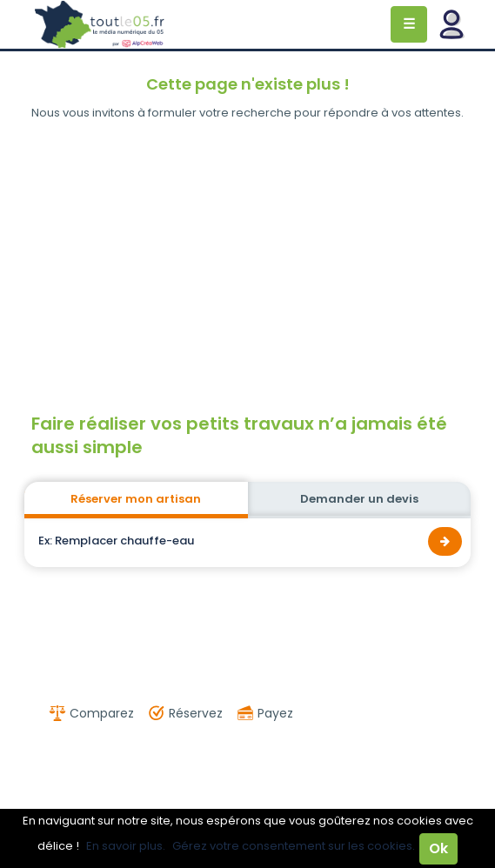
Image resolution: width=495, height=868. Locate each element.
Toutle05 (100, 24)
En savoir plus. (126, 846)
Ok (438, 848)
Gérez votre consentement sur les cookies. (294, 846)
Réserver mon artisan (136, 499)
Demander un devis (359, 499)
